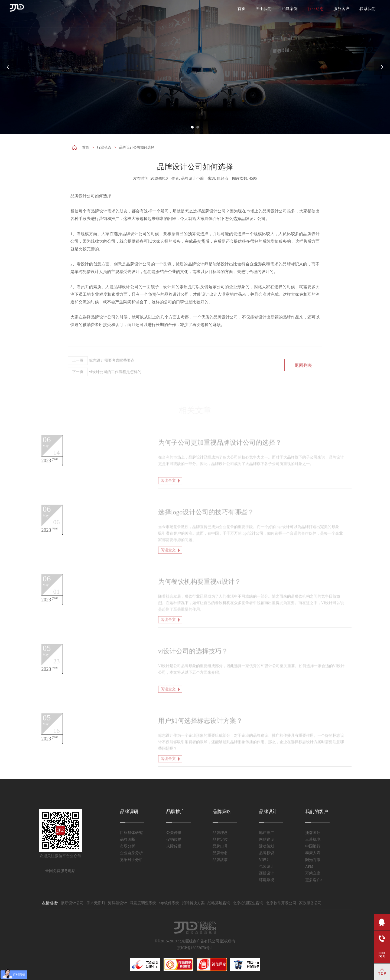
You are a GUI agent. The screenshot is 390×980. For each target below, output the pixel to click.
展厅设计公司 (72, 903)
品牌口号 (220, 846)
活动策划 (266, 846)
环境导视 (266, 880)
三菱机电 (313, 839)
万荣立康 (313, 873)
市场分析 (128, 846)
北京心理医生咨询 (248, 903)
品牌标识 (266, 853)
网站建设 (266, 839)
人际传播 (174, 846)
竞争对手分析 (131, 860)
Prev (8, 67)
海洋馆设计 (118, 903)
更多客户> (314, 880)
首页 (242, 9)
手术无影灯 (96, 903)
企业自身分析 (131, 853)
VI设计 (265, 860)
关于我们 (264, 9)
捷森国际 (313, 833)
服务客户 (342, 9)
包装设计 (266, 866)
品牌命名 (220, 853)
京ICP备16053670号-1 (195, 948)
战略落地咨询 (219, 903)
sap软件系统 (169, 903)
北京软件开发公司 (281, 903)
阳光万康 (313, 860)
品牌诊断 (128, 839)
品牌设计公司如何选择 (137, 147)
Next (382, 67)
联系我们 (368, 9)
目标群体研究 (131, 833)
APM (309, 866)
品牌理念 (220, 833)
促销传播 (174, 839)
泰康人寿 (313, 853)
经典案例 (290, 9)
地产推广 (266, 833)
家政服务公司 (310, 903)
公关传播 (174, 833)
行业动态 (316, 9)
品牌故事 (220, 860)
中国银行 (313, 846)
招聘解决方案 (193, 903)
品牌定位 (220, 839)
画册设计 (266, 873)
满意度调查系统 (143, 903)
